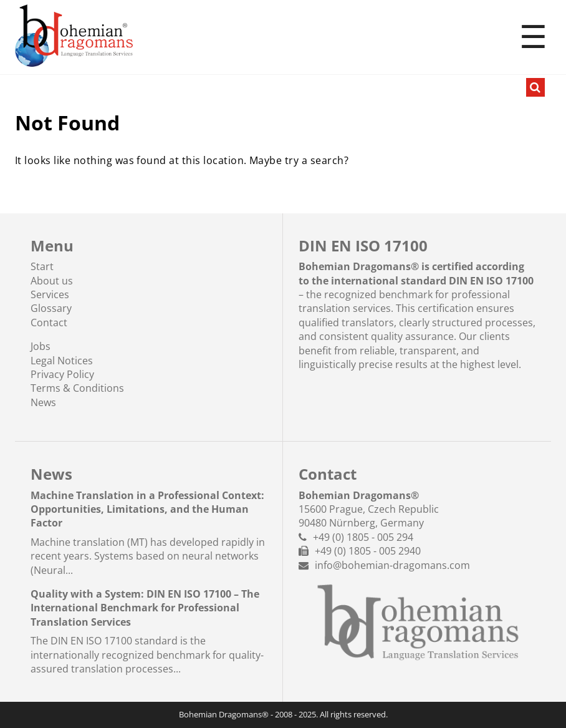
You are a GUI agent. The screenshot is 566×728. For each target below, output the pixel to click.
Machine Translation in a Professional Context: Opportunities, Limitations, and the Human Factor (147, 509)
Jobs (41, 346)
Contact (49, 323)
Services (50, 294)
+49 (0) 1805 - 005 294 (363, 537)
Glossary (51, 308)
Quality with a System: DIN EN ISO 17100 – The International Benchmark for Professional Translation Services (145, 608)
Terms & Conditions (77, 388)
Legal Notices (62, 361)
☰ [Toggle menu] (533, 37)
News (43, 402)
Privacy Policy (62, 374)
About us (52, 281)
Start (42, 266)
